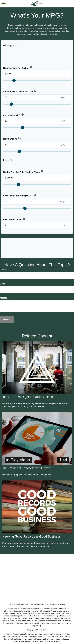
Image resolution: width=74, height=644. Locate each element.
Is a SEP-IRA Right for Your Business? (29, 397)
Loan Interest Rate (14, 219)
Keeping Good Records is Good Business (31, 536)
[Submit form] (7, 320)
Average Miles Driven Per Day (20, 91)
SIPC (62, 637)
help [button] (31, 67)
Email (3, 284)
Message (4, 298)
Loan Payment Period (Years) (20, 195)
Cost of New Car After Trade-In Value (24, 172)
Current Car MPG (14, 115)
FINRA (57, 637)
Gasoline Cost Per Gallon (18, 68)
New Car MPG (12, 139)
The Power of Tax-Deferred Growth (27, 468)
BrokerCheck (60, 604)
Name (3, 270)
